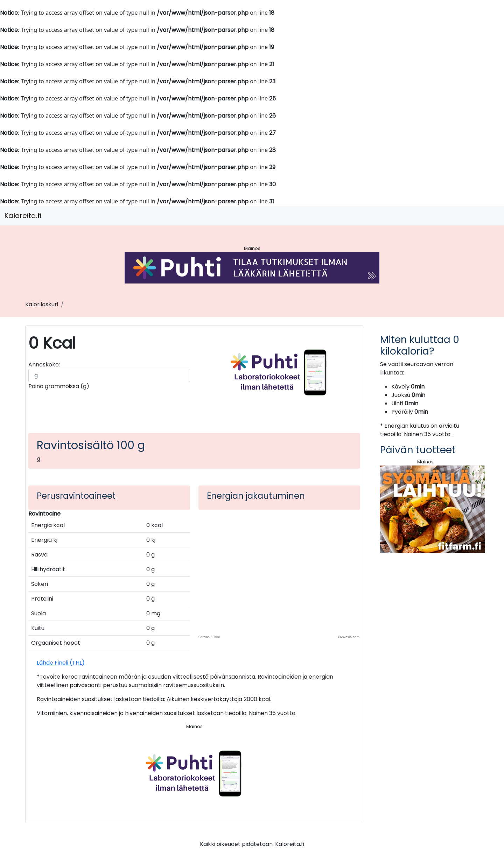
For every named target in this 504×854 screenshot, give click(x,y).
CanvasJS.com (349, 637)
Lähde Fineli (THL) (61, 663)
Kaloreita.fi (23, 216)
